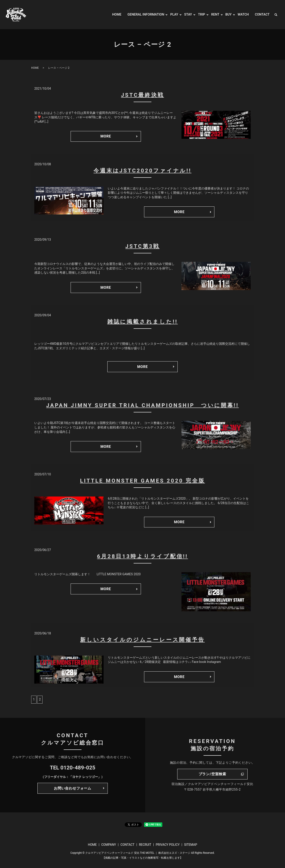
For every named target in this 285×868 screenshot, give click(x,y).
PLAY (171, 15)
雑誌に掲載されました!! (143, 322)
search (276, 15)
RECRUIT (145, 845)
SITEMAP (191, 845)
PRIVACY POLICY (168, 845)
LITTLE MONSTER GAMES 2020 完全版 (142, 481)
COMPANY (109, 845)
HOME (110, 15)
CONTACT (262, 15)
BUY (227, 15)
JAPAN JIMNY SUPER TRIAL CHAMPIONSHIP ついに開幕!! (143, 405)
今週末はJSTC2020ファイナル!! (142, 171)
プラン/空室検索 (212, 774)
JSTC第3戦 (142, 246)
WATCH (242, 15)
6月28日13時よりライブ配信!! (142, 556)
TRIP (199, 15)
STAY (185, 15)
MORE (106, 136)
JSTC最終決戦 (143, 95)
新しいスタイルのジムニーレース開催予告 (142, 640)
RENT (213, 15)
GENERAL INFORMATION (141, 15)
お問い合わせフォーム (73, 788)
